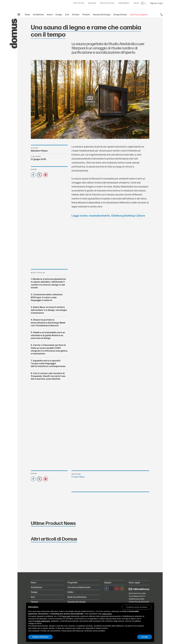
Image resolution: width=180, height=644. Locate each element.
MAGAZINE (92, 3)
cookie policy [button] (107, 614)
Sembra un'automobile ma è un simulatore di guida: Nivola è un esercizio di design (48, 336)
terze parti (66, 616)
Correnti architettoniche (79, 587)
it (142, 3)
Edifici (70, 592)
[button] (137, 607)
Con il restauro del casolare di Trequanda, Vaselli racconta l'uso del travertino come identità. (48, 376)
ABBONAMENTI (124, 3)
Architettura (38, 15)
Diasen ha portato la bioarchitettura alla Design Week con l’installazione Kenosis (48, 323)
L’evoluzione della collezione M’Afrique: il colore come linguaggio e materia (47, 298)
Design (59, 15)
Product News (78, 477)
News (27, 15)
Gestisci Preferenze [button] (40, 637)
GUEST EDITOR (79, 3)
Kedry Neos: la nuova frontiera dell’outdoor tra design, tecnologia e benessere (49, 310)
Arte (67, 15)
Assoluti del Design (102, 15)
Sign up (153, 3)
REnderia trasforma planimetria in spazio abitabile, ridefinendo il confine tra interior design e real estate (48, 283)
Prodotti (86, 15)
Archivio (76, 15)
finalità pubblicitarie (42, 621)
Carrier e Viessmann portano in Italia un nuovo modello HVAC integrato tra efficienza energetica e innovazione (49, 350)
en (145, 3)
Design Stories (120, 15)
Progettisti (73, 583)
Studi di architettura (77, 597)
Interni (50, 15)
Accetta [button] (145, 637)
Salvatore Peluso (39, 151)
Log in (160, 3)
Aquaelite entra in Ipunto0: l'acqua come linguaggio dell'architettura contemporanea (48, 364)
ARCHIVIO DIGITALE (107, 3)
